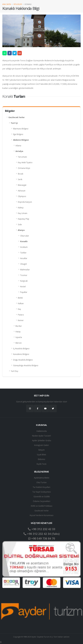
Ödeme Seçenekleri (42, 501)
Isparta (19, 337)
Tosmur (24, 275)
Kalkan (21, 303)
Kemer (21, 320)
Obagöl (23, 264)
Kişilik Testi (41, 464)
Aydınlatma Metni (42, 478)
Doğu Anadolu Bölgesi (23, 360)
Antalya (19, 151)
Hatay (18, 332)
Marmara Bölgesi (21, 129)
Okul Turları (41, 482)
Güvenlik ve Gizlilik (42, 496)
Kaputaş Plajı (23, 219)
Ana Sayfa (7, 4)
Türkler (23, 253)
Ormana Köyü (24, 168)
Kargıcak (24, 281)
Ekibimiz (41, 459)
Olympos (22, 196)
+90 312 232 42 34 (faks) (41, 534)
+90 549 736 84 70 (42, 538)
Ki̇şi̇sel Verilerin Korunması (42, 515)
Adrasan (22, 191)
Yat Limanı (22, 157)
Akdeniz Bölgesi (21, 140)
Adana (18, 145)
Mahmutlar (25, 270)
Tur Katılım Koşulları (41, 487)
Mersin (19, 343)
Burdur (19, 326)
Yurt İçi (14, 123)
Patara (21, 315)
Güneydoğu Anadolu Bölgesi (26, 365)
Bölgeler (18, 4)
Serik (20, 179)
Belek (20, 298)
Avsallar (24, 258)
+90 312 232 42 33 (41, 529)
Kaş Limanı (23, 213)
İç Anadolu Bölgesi (21, 348)
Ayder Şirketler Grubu (42, 440)
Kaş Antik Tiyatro (25, 162)
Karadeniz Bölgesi (21, 354)
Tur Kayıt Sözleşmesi (42, 492)
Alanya (21, 230)
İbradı (21, 174)
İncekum (24, 247)
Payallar (24, 292)
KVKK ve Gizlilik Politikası (42, 506)
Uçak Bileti (41, 454)
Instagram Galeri (41, 445)
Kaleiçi (21, 208)
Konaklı (24, 241)
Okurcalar (25, 236)
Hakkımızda (42, 431)
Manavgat (22, 185)
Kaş (19, 309)
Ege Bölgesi (18, 134)
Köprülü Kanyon (25, 202)
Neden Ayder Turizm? (41, 436)
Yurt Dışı (14, 371)
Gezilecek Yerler (17, 117)
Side (20, 224)
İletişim (41, 450)
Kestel (23, 286)
